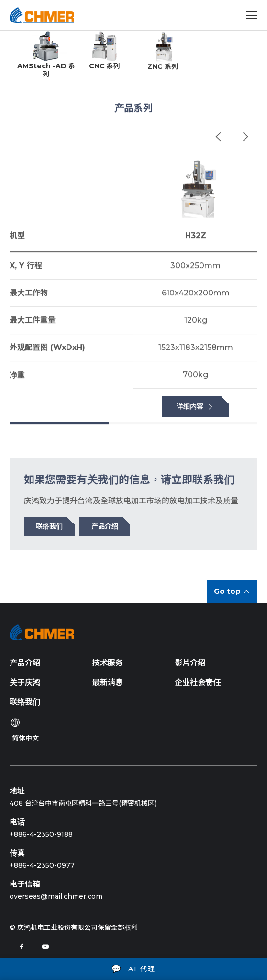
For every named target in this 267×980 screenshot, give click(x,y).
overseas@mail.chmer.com (56, 896)
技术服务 (108, 663)
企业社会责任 (198, 682)
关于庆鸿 (25, 682)
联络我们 (25, 702)
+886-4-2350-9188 (41, 834)
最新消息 (108, 682)
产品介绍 (25, 663)
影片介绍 (190, 663)
